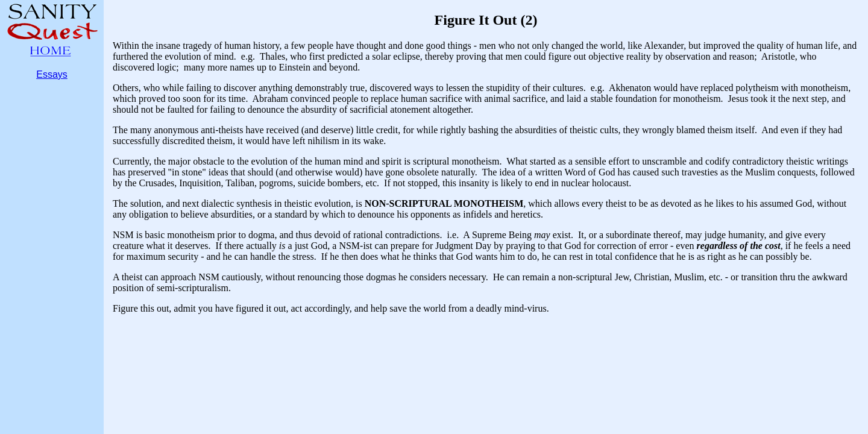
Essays (52, 74)
